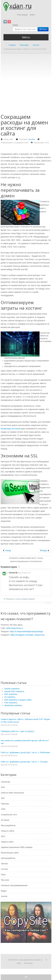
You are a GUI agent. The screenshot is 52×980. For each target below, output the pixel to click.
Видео (4, 891)
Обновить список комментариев (20, 599)
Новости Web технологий (12, 793)
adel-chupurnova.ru (15, 628)
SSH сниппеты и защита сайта (18, 700)
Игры (3, 874)
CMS (3, 809)
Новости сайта (8, 831)
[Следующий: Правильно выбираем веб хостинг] (45, 550)
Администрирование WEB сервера (17, 847)
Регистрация (22, 15)
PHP (3, 787)
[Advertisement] (26, 85)
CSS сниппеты (11, 703)
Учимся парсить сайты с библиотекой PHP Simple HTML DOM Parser (25, 721)
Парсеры (5, 804)
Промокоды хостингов (11, 429)
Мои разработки (8, 825)
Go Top (26, 977)
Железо (4, 864)
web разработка (8, 858)
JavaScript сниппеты (13, 705)
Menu (26, 37)
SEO (3, 836)
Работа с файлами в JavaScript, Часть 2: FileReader (25, 752)
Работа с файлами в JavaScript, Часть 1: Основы (24, 762)
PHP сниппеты (11, 694)
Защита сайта (7, 842)
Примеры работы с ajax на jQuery (17, 731)
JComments (48, 603)
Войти (32, 15)
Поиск (15, 25)
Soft (3, 798)
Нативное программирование (14, 885)
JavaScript (5, 782)
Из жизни (5, 820)
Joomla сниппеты (12, 689)
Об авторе (28, 963)
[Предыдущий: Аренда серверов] (7, 550)
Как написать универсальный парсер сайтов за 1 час (25, 742)
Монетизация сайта (10, 853)
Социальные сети (9, 815)
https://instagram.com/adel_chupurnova (27, 635)
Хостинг (32, 139)
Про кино (5, 880)
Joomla (4, 896)
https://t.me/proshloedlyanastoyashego (26, 631)
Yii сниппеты (10, 697)
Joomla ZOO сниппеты (14, 691)
